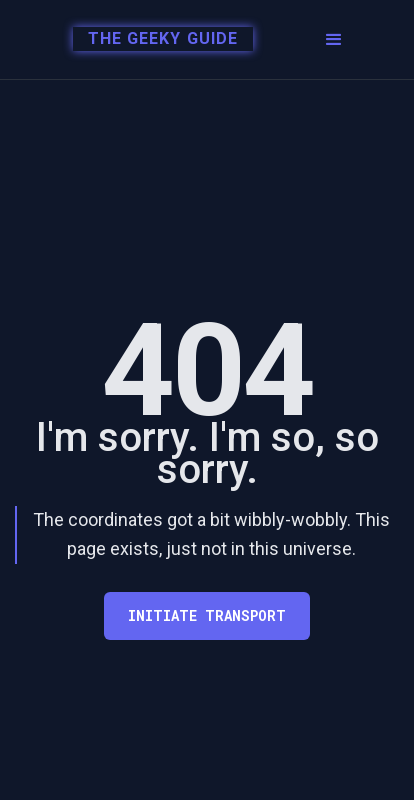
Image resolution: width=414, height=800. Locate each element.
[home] (152, 40)
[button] (334, 40)
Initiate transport (207, 615)
